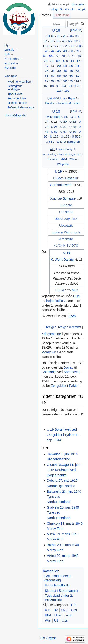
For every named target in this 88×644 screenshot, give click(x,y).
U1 (56, 620)
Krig (52, 149)
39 (58, 41)
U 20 (64, 122)
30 (71, 66)
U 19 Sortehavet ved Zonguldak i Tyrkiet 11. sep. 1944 (63, 435)
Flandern (50, 103)
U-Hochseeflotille (57, 585)
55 (47, 76)
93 (64, 86)
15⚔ (75, 219)
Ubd (48, 615)
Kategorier (51, 571)
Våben (73, 159)
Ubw (58, 615)
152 (67, 91)
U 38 (73, 127)
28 (65, 66)
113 (59, 91)
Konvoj (63, 154)
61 (77, 76)
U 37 (64, 127)
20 (59, 66)
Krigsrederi (75, 154)
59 (77, 51)
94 (70, 86)
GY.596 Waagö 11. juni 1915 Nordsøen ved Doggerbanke (63, 470)
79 (63, 56)
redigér (51, 327)
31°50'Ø (73, 246)
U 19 (56, 30)
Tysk (50, 98)
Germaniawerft (61, 185)
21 (67, 46)
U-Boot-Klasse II (65, 178)
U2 (56, 610)
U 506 (76, 137)
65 (70, 41)
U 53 (54, 132)
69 (65, 81)
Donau (68, 367)
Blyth (72, 316)
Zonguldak (59, 386)
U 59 (73, 132)
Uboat (59, 219)
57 (53, 76)
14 (72, 61)
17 (55, 46)
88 (52, 86)
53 (71, 51)
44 (53, 51)
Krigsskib (53, 159)
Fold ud (76, 30)
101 (77, 86)
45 (59, 51)
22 (59, 36)
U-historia (66, 212)
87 (46, 86)
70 (71, 81)
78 (46, 61)
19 (53, 66)
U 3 (73, 117)
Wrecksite (66, 239)
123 (77, 41)
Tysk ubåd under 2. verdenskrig (59, 598)
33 (79, 46)
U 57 (64, 132)
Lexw (68, 615)
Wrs (48, 620)
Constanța (49, 372)
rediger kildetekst (70, 327)
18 (61, 46)
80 (58, 61)
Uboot (63, 225)
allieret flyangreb (69, 142)
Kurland (62, 103)
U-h (48, 610)
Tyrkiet (74, 386)
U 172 (65, 137)
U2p (64, 610)
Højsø (72, 98)
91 (58, 86)
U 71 (72, 56)
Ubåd (64, 159)
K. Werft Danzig (62, 260)
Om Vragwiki (48, 638)
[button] (76, 30)
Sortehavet (72, 372)
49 (65, 51)
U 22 (73, 122)
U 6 (66, 61)
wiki (71, 225)
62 (47, 81)
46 (65, 71)
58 (59, 76)
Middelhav (75, 103)
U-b (74, 605)
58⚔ (75, 290)
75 (79, 56)
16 (78, 61)
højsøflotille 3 (56, 301)
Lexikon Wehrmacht (66, 232)
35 (77, 36)
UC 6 (47, 46)
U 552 (50, 142)
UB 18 (50, 36)
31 (73, 46)
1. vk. (63, 98)
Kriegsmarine (51, 334)
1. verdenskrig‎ (64, 149)
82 (77, 81)
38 (52, 41)
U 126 (54, 137)
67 (59, 81)
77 (57, 56)
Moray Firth (50, 352)
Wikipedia (63, 164)
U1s (65, 620)
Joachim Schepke (63, 198)
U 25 (54, 127)
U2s (74, 610)
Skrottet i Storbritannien (62, 591)
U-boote (66, 205)
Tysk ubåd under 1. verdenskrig (58, 578)
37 (45, 41)
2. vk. (64, 117)
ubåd (56, 98)
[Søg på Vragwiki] (77, 24)
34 (71, 36)
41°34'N (60, 246)
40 (64, 41)
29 (65, 36)
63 (45, 56)
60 (71, 76)
